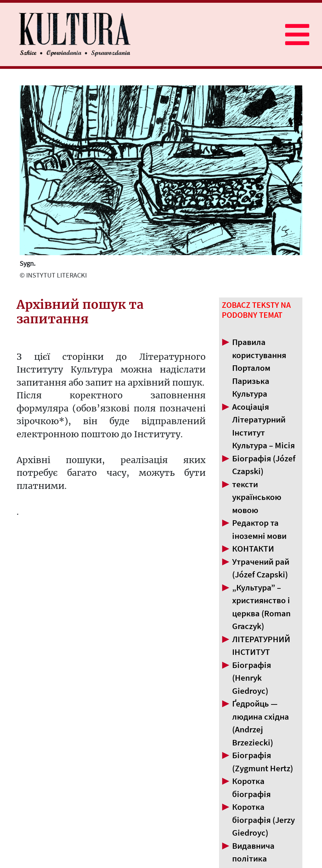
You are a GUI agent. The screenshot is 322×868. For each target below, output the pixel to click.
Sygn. (28, 263)
